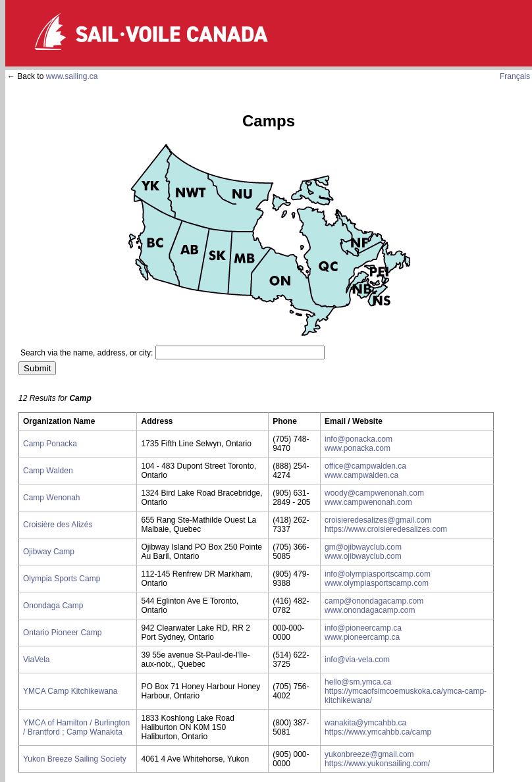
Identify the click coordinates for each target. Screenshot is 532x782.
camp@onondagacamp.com (374, 601)
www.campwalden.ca (361, 475)
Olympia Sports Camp (62, 579)
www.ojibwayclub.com (363, 556)
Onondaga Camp (53, 606)
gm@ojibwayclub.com (363, 547)
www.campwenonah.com (368, 502)
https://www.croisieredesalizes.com (386, 529)
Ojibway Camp (49, 552)
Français (515, 76)
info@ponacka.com (359, 439)
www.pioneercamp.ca (362, 637)
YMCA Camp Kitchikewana (70, 691)
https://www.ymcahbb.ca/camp (378, 732)
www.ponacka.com (358, 448)
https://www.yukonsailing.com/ (377, 764)
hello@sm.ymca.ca (358, 682)
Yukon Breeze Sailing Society (75, 759)
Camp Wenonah (52, 498)
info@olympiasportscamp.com (378, 574)
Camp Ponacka (50, 444)
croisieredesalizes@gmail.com (378, 520)
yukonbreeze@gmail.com (369, 754)
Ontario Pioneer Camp (62, 633)
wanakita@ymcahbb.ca (365, 723)
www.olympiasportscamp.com (377, 583)
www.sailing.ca (72, 76)
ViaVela (36, 660)
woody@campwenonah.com (374, 493)
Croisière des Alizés (58, 525)
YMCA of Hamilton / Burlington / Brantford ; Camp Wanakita (76, 727)
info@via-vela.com (357, 660)
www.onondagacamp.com (370, 610)
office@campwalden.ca (365, 466)
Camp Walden (48, 471)
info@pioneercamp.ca (363, 628)
